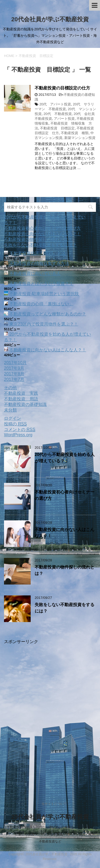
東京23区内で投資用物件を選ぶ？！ (44, 324)
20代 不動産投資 (57, 114)
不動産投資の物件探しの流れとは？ (38, 239)
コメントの (20, 430)
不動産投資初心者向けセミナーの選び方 (42, 228)
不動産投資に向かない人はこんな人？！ (42, 234)
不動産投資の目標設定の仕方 (62, 88)
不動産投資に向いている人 (35, 273)
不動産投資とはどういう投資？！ (41, 284)
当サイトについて (54, 804)
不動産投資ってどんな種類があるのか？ (48, 314)
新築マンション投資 (80, 138)
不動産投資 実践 (21, 393)
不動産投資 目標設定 (57, 128)
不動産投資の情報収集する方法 (39, 263)
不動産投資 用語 (21, 399)
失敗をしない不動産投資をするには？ (40, 245)
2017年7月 (14, 379)
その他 (10, 388)
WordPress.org (18, 435)
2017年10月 (15, 363)
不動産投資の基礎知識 (25, 404)
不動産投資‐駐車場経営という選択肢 (44, 294)
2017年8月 (14, 374)
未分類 (10, 410)
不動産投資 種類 (75, 133)
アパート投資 (64, 119)
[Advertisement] (50, 715)
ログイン (13, 418)
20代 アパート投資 (55, 104)
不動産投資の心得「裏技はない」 (41, 304)
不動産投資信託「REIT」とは (38, 253)
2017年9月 (14, 368)
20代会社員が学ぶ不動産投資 (50, 19)
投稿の (15, 424)
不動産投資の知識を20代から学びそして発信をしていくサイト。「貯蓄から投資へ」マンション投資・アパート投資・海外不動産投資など (50, 834)
